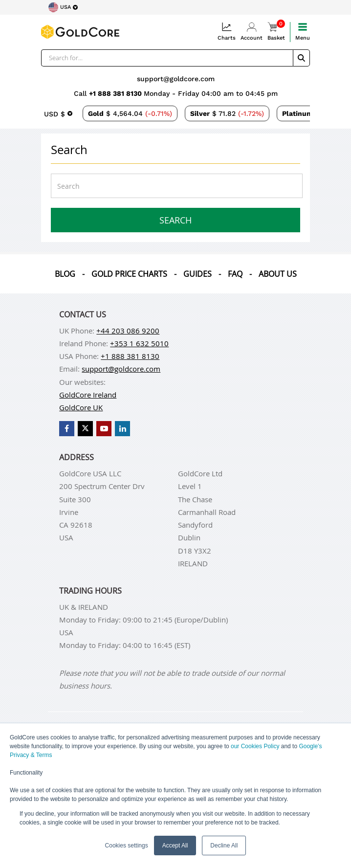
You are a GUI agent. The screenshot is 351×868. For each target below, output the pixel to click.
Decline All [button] (224, 846)
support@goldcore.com (176, 79)
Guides (197, 274)
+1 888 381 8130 (116, 93)
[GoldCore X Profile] (85, 429)
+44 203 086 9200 (128, 331)
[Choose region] (63, 7)
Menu (303, 32)
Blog (65, 274)
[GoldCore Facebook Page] (67, 429)
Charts (227, 32)
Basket (276, 32)
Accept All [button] (175, 846)
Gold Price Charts (129, 274)
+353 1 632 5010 (139, 343)
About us (278, 274)
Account (252, 32)
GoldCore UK (81, 407)
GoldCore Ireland (88, 395)
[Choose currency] (58, 113)
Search (175, 220)
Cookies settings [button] (127, 846)
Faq (235, 274)
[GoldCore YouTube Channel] (104, 429)
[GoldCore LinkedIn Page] (122, 429)
